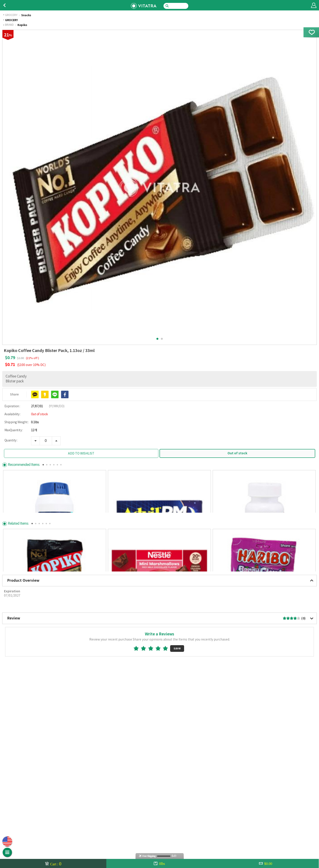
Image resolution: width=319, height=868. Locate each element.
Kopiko (22, 25)
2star (145, 800)
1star (138, 800)
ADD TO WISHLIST (81, 454)
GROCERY (11, 15)
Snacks (26, 15)
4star (160, 800)
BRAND (9, 25)
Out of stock (237, 453)
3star (153, 800)
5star (167, 800)
